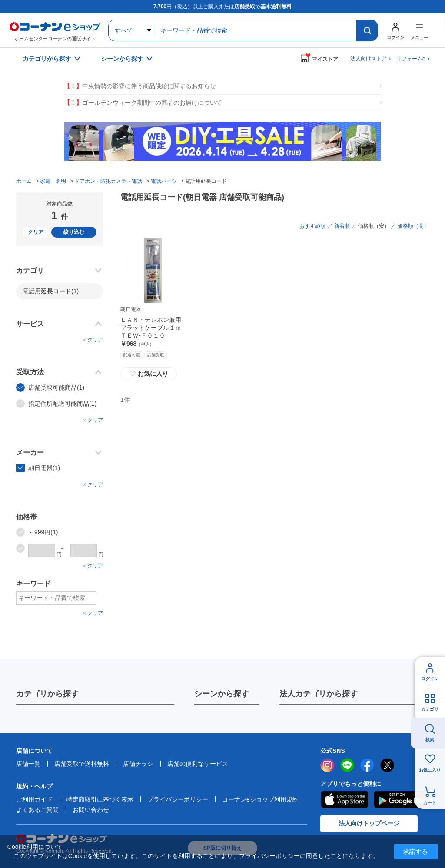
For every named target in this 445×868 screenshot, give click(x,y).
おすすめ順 (312, 226)
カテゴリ (430, 709)
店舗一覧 (28, 764)
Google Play (402, 799)
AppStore (344, 799)
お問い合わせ (91, 810)
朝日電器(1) (44, 468)
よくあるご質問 (37, 810)
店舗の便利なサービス (198, 764)
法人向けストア (369, 59)
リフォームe (411, 59)
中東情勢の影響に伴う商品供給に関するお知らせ (140, 86)
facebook (367, 765)
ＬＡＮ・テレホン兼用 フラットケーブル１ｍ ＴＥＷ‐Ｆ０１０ (154, 328)
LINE (347, 765)
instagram (327, 765)
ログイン (430, 679)
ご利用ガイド (34, 799)
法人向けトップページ (369, 823)
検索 (430, 740)
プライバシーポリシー (178, 799)
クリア (36, 232)
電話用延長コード (51, 291)
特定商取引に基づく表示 (100, 799)
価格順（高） (413, 226)
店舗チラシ (138, 764)
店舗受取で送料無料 (82, 764)
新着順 (342, 226)
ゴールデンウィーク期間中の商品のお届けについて (143, 103)
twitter (387, 765)
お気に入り (149, 374)
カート (430, 803)
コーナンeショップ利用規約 (260, 799)
